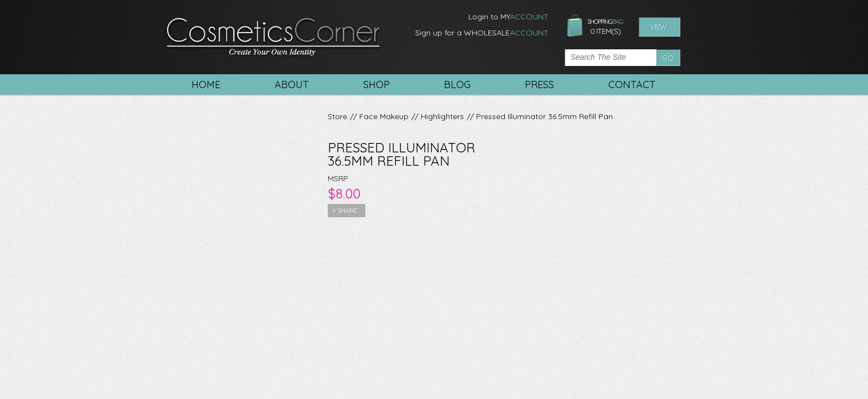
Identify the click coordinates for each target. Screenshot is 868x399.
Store (337, 116)
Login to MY (508, 17)
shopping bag (575, 26)
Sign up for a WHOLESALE (482, 33)
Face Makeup (384, 116)
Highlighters (442, 116)
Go (668, 58)
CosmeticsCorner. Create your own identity (273, 38)
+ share (345, 211)
